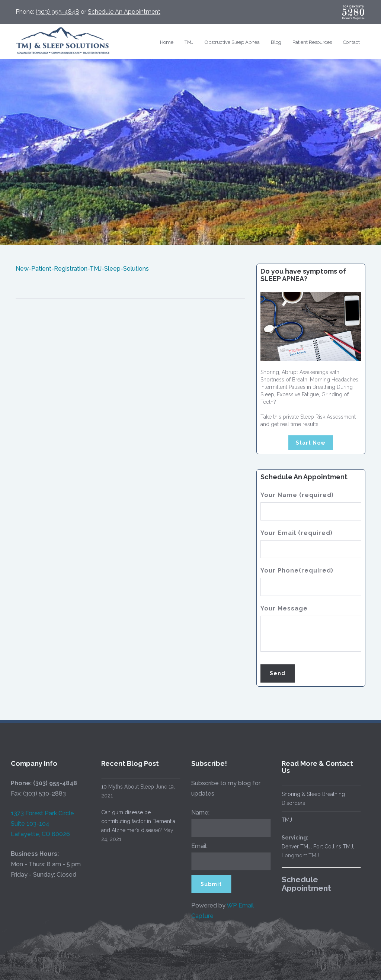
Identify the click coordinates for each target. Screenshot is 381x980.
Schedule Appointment (304, 884)
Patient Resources (312, 42)
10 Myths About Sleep (125, 787)
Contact (351, 42)
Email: (197, 846)
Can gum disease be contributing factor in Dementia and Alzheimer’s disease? (136, 821)
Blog (276, 42)
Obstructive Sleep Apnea (232, 42)
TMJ (189, 42)
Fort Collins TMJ (331, 847)
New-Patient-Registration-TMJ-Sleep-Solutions (82, 269)
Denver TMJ (294, 847)
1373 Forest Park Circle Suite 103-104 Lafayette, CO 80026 (40, 824)
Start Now (311, 443)
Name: (198, 813)
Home (167, 42)
